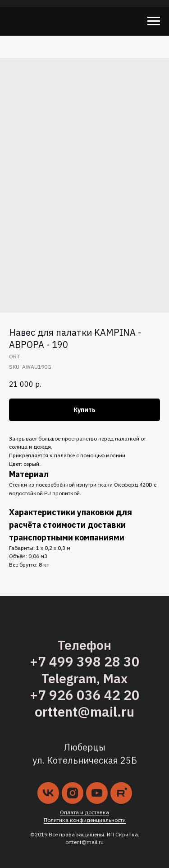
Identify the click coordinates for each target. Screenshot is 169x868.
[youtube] (97, 793)
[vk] (48, 793)
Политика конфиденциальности (85, 820)
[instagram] (73, 793)
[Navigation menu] (154, 21)
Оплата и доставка (84, 812)
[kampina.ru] (121, 793)
